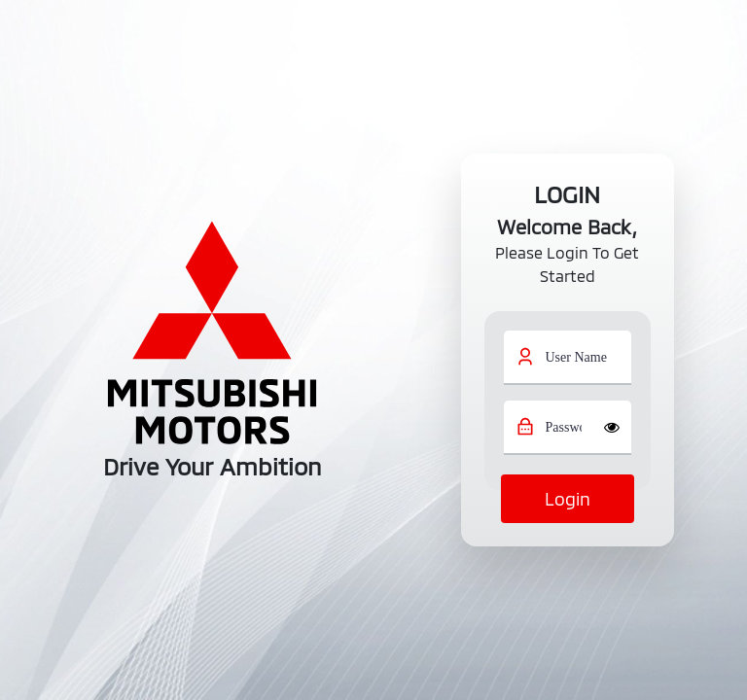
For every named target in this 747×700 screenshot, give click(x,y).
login (568, 499)
